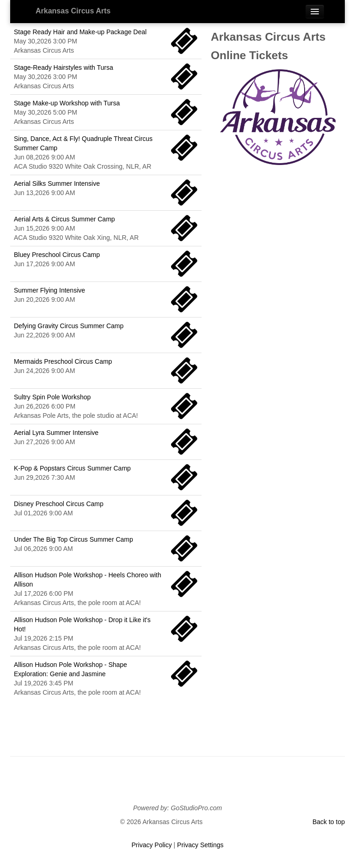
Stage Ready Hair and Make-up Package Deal (80, 32)
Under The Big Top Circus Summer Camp (73, 539)
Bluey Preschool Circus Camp (57, 255)
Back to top (329, 822)
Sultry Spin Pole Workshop (52, 397)
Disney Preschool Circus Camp (59, 504)
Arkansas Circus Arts (73, 11)
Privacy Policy (152, 845)
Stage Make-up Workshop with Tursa (67, 103)
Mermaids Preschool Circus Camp (63, 361)
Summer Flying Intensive (49, 290)
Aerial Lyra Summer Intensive (56, 433)
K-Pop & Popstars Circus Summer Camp (72, 468)
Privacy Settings (200, 845)
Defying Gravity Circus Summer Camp (69, 326)
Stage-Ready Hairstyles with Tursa (64, 67)
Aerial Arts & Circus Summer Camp (64, 219)
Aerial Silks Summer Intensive (57, 183)
